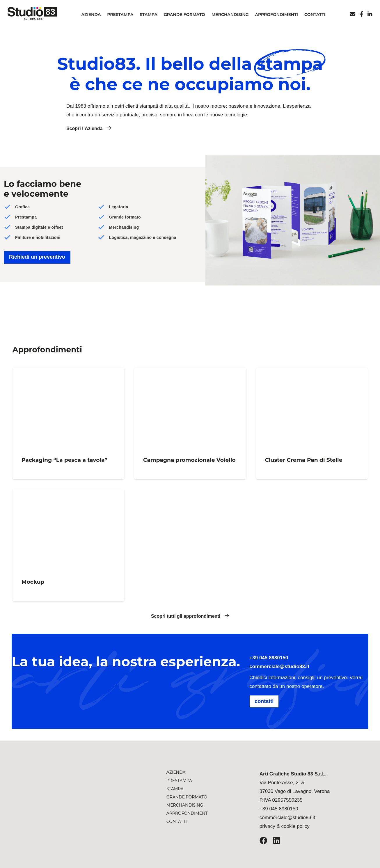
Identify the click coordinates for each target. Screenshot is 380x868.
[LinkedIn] (277, 840)
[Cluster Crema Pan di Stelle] (312, 423)
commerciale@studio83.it (279, 666)
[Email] (353, 14)
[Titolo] (361, 14)
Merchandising (185, 805)
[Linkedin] (370, 14)
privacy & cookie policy (285, 826)
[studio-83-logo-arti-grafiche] (70, 786)
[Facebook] (263, 840)
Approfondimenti (188, 813)
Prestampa (179, 781)
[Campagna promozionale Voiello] (190, 423)
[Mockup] (68, 545)
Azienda (176, 772)
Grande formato (187, 797)
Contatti (177, 821)
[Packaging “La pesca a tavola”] (68, 423)
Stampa (175, 789)
